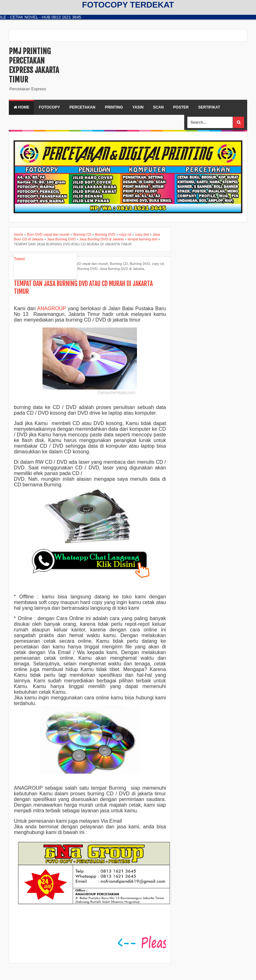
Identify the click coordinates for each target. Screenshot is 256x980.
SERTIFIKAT (209, 107)
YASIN (138, 107)
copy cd (158, 264)
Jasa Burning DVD (84, 269)
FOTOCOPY (49, 107)
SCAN (158, 107)
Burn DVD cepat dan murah (87, 264)
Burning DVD (140, 264)
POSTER (181, 107)
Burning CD (119, 264)
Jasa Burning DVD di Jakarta (122, 269)
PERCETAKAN (82, 107)
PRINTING (114, 107)
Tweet (19, 259)
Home (21, 107)
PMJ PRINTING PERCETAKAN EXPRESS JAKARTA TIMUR (34, 65)
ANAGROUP (51, 308)
